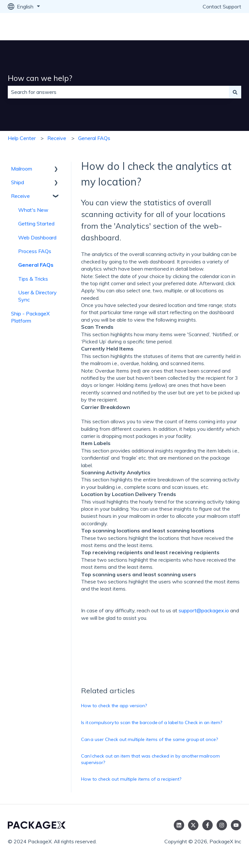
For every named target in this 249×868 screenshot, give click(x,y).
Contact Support (222, 6)
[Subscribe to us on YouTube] (236, 825)
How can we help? (40, 78)
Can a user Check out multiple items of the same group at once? (149, 739)
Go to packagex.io (214, 27)
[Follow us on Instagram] (222, 825)
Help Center (22, 138)
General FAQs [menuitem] (36, 265)
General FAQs (94, 138)
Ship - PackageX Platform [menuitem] (30, 317)
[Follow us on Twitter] (193, 825)
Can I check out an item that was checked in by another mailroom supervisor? (150, 759)
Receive (57, 138)
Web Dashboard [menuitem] (37, 237)
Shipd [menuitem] (18, 182)
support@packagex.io (204, 610)
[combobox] (118, 92)
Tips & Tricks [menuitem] (33, 279)
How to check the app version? (114, 706)
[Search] (235, 92)
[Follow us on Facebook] (207, 825)
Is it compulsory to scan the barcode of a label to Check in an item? (152, 722)
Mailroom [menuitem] (22, 169)
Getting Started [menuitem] (36, 223)
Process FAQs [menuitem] (35, 251)
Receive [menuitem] (20, 196)
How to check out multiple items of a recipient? (131, 779)
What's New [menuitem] (33, 210)
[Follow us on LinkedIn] (179, 825)
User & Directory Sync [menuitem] (37, 296)
